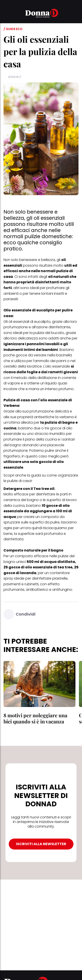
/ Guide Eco (13, 29)
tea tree (65, 567)
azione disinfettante (53, 327)
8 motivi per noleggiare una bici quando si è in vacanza (35, 718)
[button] (6, 14)
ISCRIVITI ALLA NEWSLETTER (41, 844)
